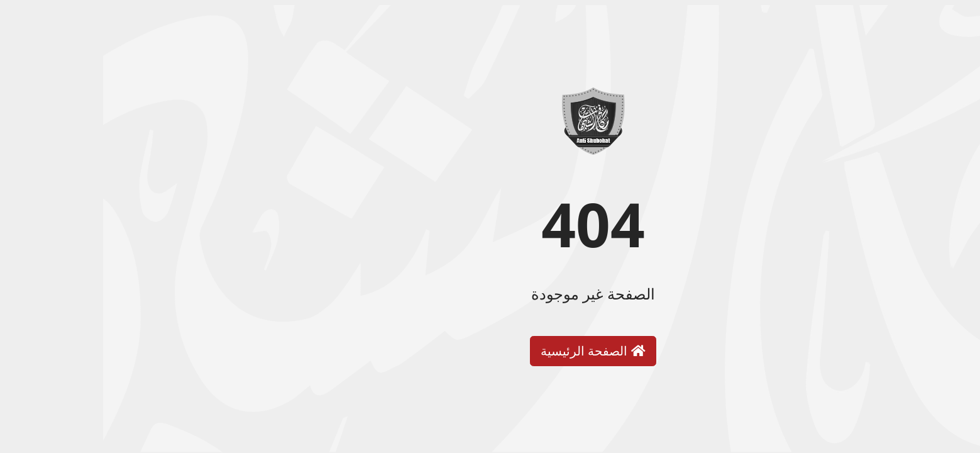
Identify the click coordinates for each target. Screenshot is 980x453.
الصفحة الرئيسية (490, 351)
